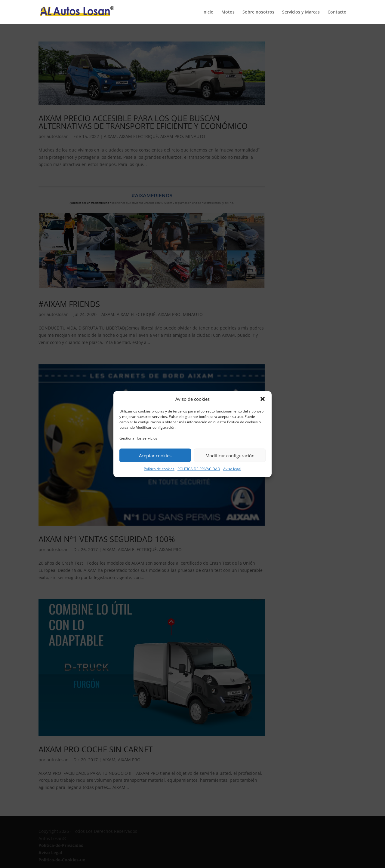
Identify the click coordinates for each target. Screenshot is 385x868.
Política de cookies (159, 469)
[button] (263, 399)
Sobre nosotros (258, 12)
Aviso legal (232, 469)
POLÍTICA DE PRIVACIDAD (199, 469)
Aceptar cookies (155, 455)
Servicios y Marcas (301, 12)
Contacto (337, 12)
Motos (228, 12)
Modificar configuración (230, 455)
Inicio (208, 12)
